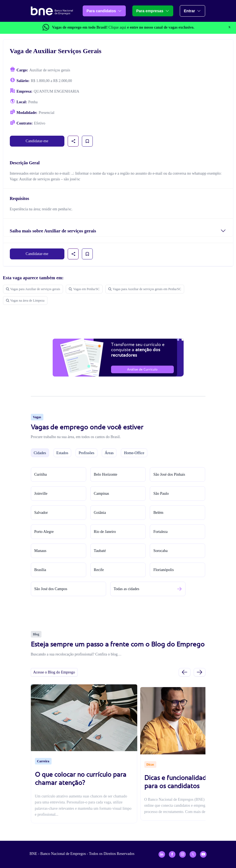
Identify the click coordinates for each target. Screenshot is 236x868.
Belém (158, 513)
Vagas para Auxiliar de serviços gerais (33, 289)
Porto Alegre (44, 532)
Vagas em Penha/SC (84, 289)
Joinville (41, 494)
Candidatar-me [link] (37, 141)
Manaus (40, 551)
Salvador (41, 513)
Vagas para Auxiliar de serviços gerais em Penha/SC (145, 289)
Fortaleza (160, 532)
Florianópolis (164, 570)
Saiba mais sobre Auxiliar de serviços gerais (53, 231)
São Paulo (161, 494)
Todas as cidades (127, 589)
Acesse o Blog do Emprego (54, 672)
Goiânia (100, 513)
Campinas (101, 494)
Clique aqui (117, 27)
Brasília (40, 570)
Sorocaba (160, 551)
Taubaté (100, 551)
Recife (99, 570)
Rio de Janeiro (105, 532)
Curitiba (41, 474)
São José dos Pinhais (169, 474)
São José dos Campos (51, 589)
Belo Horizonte (106, 474)
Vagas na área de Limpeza (25, 301)
